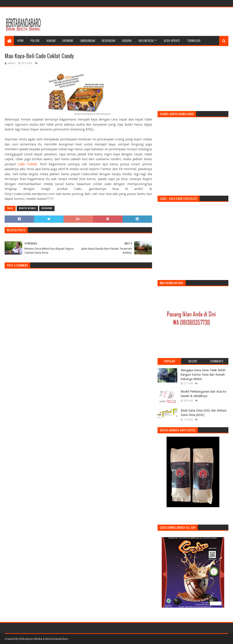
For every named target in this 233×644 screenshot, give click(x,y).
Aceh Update (172, 40)
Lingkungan (87, 40)
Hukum (51, 40)
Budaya (127, 40)
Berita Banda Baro (57, 639)
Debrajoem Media (31, 639)
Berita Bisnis (27, 208)
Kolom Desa (146, 40)
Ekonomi (68, 40)
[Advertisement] (148, 22)
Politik (35, 40)
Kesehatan (108, 40)
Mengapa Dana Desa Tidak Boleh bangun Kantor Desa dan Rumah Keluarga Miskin (203, 374)
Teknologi (194, 40)
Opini (20, 40)
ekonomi (47, 208)
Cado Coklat (27, 164)
